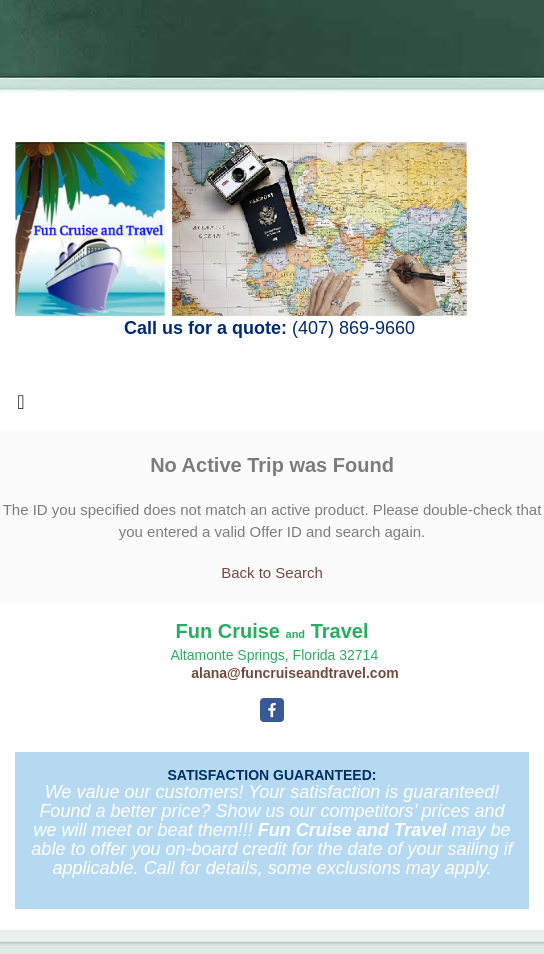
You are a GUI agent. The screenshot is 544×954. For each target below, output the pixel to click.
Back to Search (272, 572)
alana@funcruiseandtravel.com (294, 673)
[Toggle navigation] (21, 407)
